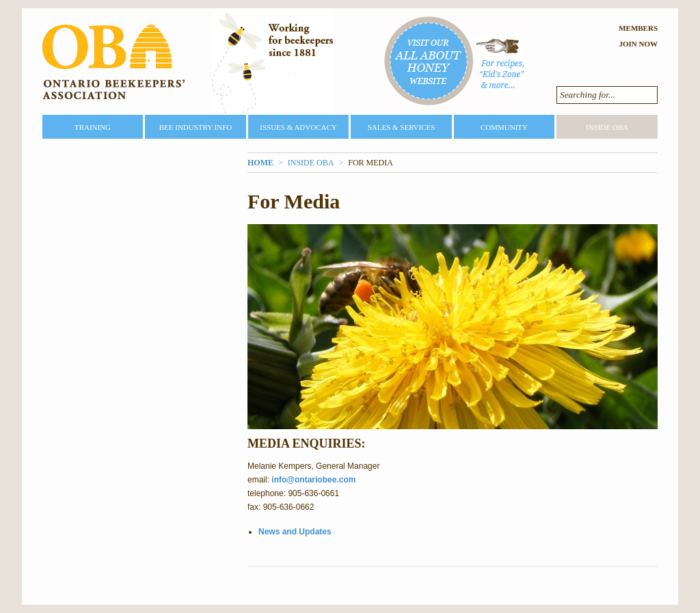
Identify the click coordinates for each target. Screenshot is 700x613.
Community (504, 127)
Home (260, 163)
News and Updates (295, 532)
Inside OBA (607, 127)
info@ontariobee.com (313, 480)
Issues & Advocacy (298, 127)
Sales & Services (402, 127)
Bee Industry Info (196, 127)
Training (93, 127)
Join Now (638, 44)
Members (638, 28)
